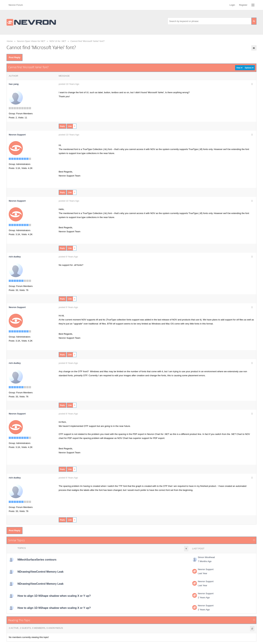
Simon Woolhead (206, 557)
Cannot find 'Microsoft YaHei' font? (87, 41)
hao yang (14, 84)
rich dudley (15, 257)
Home (10, 41)
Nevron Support (206, 569)
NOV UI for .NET (58, 41)
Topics (22, 548)
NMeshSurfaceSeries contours (37, 560)
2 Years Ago (204, 597)
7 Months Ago (205, 561)
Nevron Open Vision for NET (31, 41)
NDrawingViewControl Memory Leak (40, 572)
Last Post (198, 549)
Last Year (203, 573)
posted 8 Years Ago (68, 363)
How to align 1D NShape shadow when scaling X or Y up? (54, 596)
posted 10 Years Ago (69, 84)
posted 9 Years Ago (68, 257)
